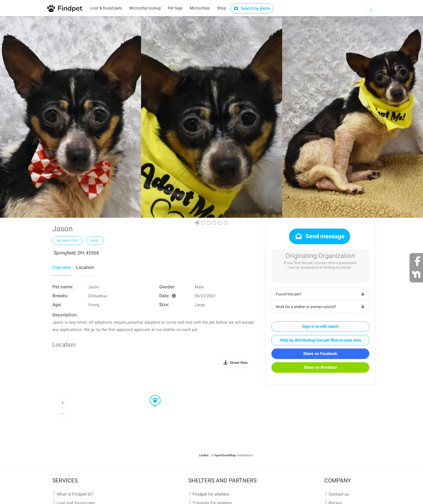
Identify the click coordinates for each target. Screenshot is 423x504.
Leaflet (204, 455)
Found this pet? (321, 294)
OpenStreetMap (225, 455)
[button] (151, 395)
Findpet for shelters (211, 494)
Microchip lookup (145, 8)
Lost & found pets (106, 8)
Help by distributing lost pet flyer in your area (320, 340)
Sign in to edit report (320, 326)
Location (85, 267)
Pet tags (175, 8)
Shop (221, 8)
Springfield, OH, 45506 (76, 253)
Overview (62, 267)
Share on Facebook (320, 354)
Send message (320, 236)
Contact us (339, 494)
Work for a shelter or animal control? (321, 307)
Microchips (200, 8)
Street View (239, 363)
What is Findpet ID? (75, 494)
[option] (71, 117)
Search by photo (252, 8)
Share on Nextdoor (320, 367)
